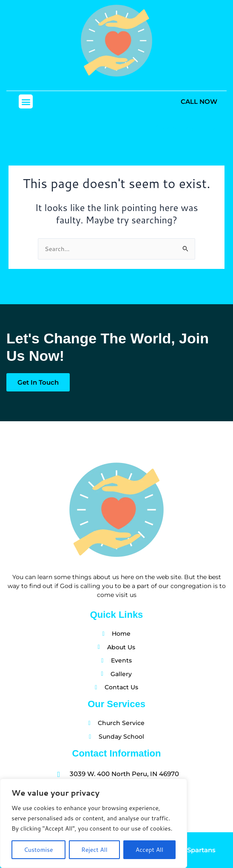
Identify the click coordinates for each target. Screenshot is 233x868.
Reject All (94, 850)
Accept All (149, 850)
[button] (26, 101)
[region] (94, 823)
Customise (38, 850)
